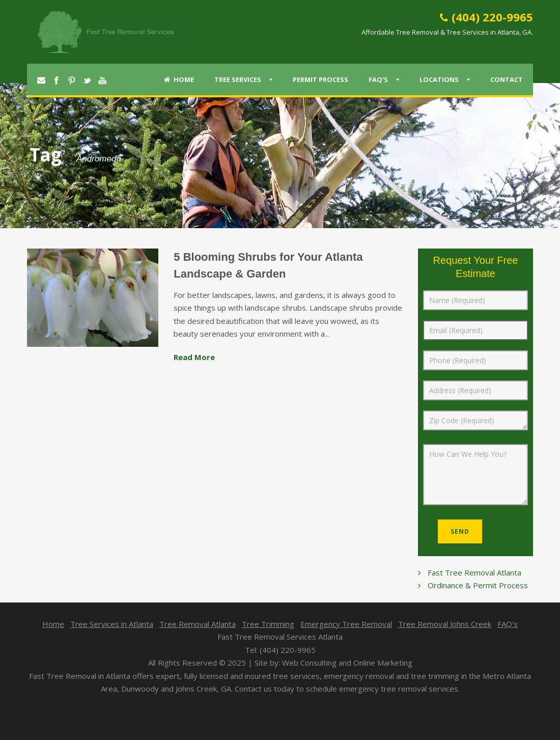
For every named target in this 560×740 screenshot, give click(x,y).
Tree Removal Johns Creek (445, 624)
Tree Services (238, 79)
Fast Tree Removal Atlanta (474, 572)
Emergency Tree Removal (346, 624)
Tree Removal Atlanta (198, 624)
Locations (439, 79)
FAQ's (508, 624)
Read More (194, 357)
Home (179, 79)
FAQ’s (378, 79)
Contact (507, 79)
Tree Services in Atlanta (112, 624)
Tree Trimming (268, 624)
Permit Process (320, 79)
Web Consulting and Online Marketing (347, 663)
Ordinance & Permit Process (478, 585)
